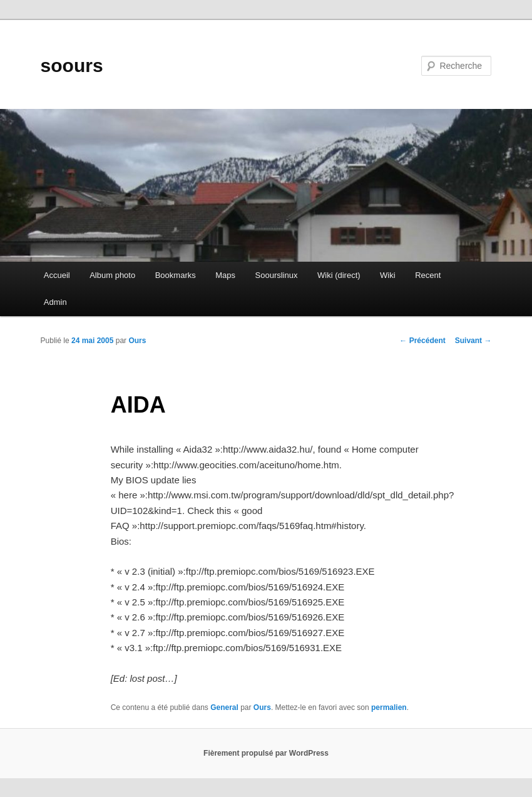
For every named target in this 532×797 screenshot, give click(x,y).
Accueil (57, 275)
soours (72, 65)
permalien (389, 707)
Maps (225, 275)
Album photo (112, 275)
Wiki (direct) (339, 275)
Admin (55, 302)
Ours (137, 341)
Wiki (388, 275)
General (224, 707)
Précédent (422, 341)
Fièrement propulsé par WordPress (266, 753)
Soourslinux (277, 275)
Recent (428, 275)
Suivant (473, 341)
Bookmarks (176, 275)
